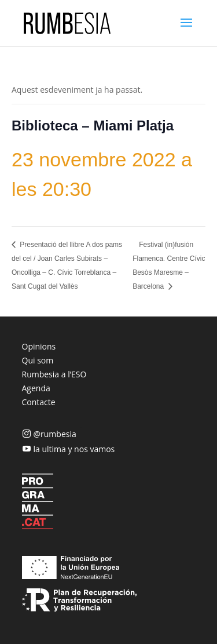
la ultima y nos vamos (74, 449)
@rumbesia (55, 434)
